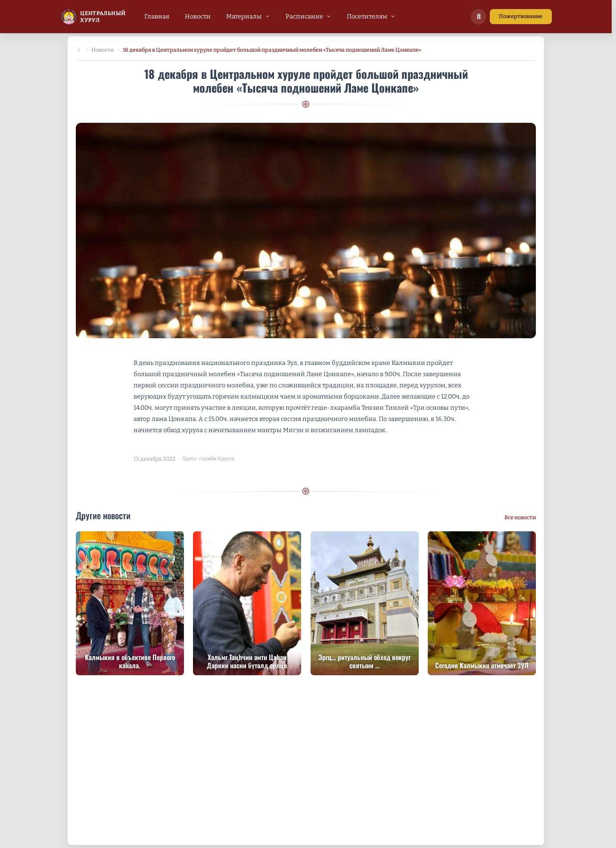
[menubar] (270, 17)
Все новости (520, 517)
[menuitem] (157, 17)
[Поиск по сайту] (479, 17)
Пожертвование (521, 16)
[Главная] (79, 50)
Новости (103, 50)
